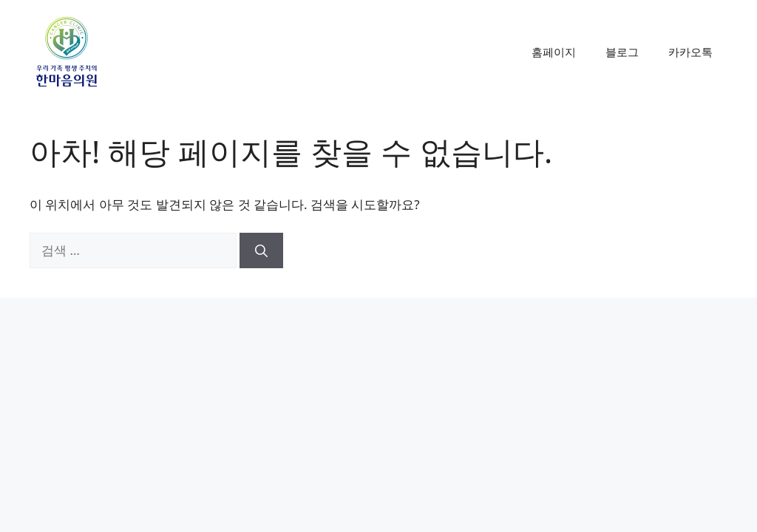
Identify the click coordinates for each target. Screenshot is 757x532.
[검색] (261, 250)
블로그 (622, 52)
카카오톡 (690, 52)
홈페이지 (554, 52)
